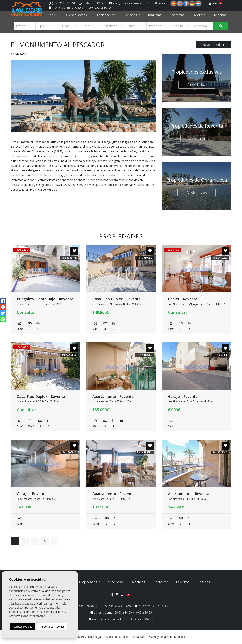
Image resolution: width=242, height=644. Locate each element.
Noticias (155, 15)
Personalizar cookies (52, 627)
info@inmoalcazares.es (126, 3)
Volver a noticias (214, 45)
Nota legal (95, 637)
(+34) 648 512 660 (92, 3)
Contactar (177, 15)
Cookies (124, 637)
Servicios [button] (132, 15)
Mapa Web (138, 637)
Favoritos (199, 15)
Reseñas (220, 15)
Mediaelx (180, 637)
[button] (25, 26)
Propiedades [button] (106, 15)
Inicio (52, 15)
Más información (34, 616)
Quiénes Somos (76, 15)
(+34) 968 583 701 (62, 3)
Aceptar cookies (22, 627)
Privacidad (110, 637)
